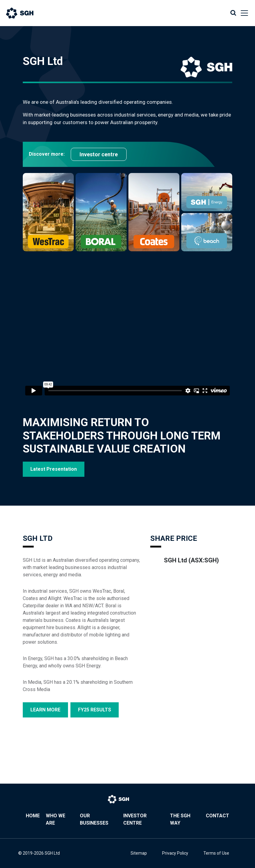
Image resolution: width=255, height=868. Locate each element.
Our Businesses (94, 819)
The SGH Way (180, 819)
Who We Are (56, 819)
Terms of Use (216, 853)
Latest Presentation (54, 469)
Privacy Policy (175, 853)
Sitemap (139, 853)
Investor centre (99, 154)
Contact (218, 816)
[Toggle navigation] (243, 13)
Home (33, 816)
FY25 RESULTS (95, 710)
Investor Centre (135, 819)
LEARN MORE (45, 710)
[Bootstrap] (26, 13)
